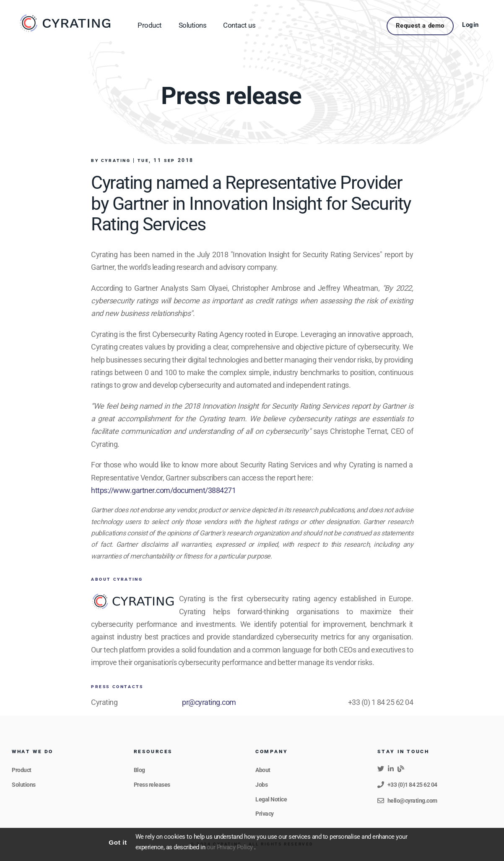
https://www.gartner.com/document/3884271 (163, 490)
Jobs (261, 785)
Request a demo (420, 26)
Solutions (193, 25)
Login (470, 25)
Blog (139, 770)
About (263, 770)
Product (150, 25)
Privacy (265, 814)
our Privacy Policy (231, 847)
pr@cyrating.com (209, 702)
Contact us (239, 25)
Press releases (152, 785)
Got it (118, 842)
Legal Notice (271, 799)
